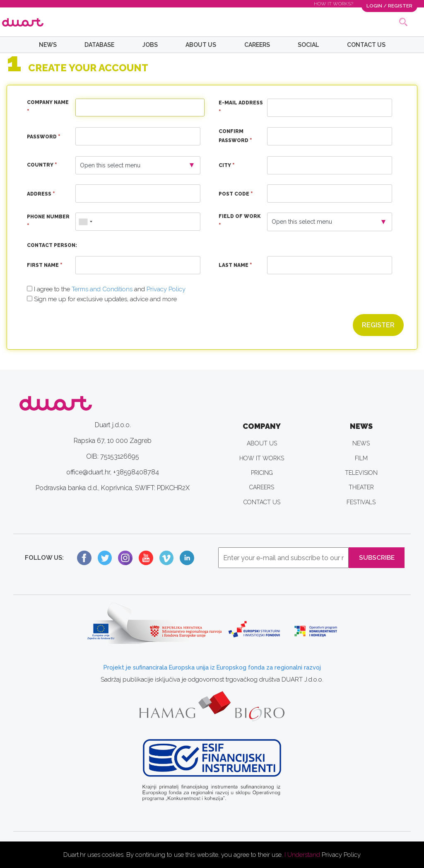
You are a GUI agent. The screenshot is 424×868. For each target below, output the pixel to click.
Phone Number (48, 223)
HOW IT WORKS (262, 458)
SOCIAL (308, 45)
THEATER (361, 488)
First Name (45, 266)
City (227, 166)
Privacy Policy (341, 855)
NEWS (48, 45)
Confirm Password (235, 137)
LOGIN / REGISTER (389, 6)
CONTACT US (366, 45)
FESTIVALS (361, 502)
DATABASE (99, 45)
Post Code (236, 194)
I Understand (302, 855)
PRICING (262, 473)
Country (42, 165)
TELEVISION (361, 473)
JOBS (150, 45)
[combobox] (85, 222)
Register (378, 325)
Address (41, 194)
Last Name (235, 266)
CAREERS (257, 45)
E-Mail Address (241, 109)
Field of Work (240, 222)
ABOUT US (201, 45)
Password (44, 137)
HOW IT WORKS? (334, 4)
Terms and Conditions (102, 289)
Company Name (48, 109)
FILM (361, 458)
